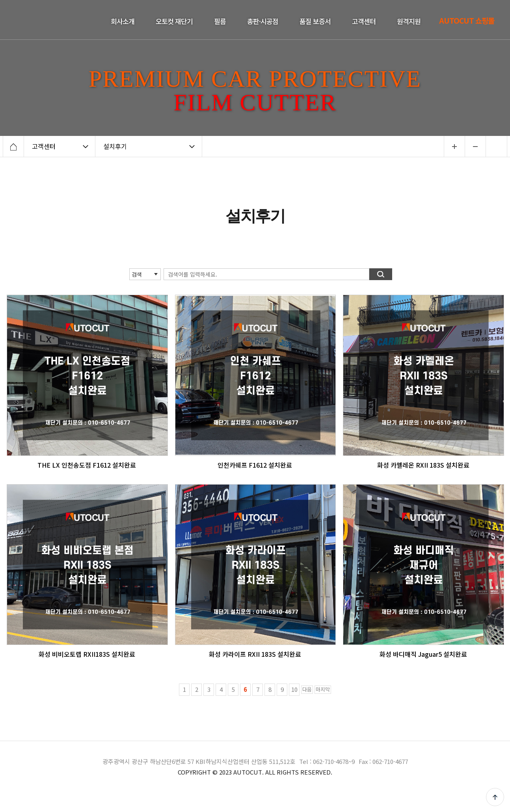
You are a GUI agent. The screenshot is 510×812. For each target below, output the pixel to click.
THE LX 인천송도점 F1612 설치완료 (87, 465)
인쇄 (497, 146)
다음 (307, 689)
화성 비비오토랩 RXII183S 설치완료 (87, 654)
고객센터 (44, 146)
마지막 (323, 689)
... (454, 146)
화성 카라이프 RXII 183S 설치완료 (255, 654)
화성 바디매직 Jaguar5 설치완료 (423, 654)
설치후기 (115, 146)
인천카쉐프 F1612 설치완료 (255, 465)
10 (294, 689)
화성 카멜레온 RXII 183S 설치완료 (423, 465)
